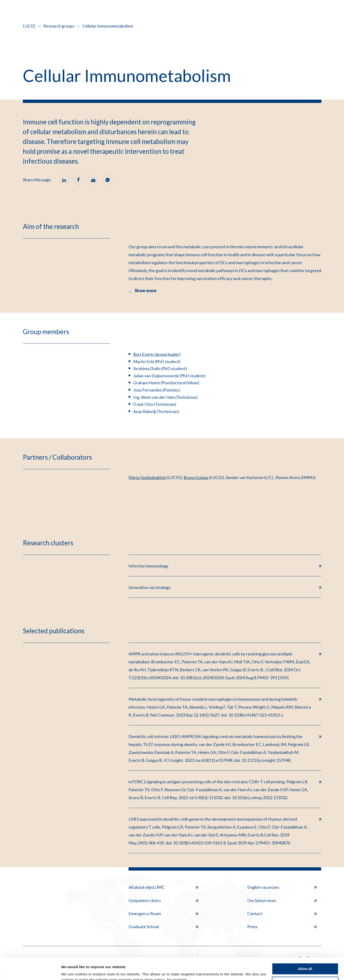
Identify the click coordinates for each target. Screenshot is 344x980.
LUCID (29, 26)
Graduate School (163, 927)
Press (282, 927)
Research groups (59, 26)
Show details (72, 971)
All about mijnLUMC (163, 887)
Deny (305, 961)
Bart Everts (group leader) (157, 354)
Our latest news (282, 900)
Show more (146, 290)
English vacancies (282, 887)
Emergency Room (163, 913)
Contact (282, 913)
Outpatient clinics (163, 900)
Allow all (305, 947)
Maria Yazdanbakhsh (147, 477)
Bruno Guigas (196, 477)
